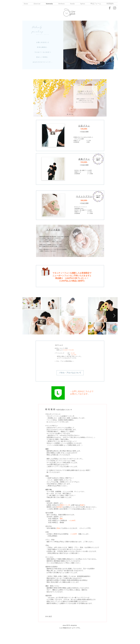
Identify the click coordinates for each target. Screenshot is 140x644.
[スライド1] (68, 114)
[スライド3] (71, 114)
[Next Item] (114, 316)
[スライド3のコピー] (73, 114)
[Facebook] (110, 8)
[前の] (35, 98)
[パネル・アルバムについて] (70, 373)
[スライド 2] (69, 114)
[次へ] (105, 98)
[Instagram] (115, 8)
